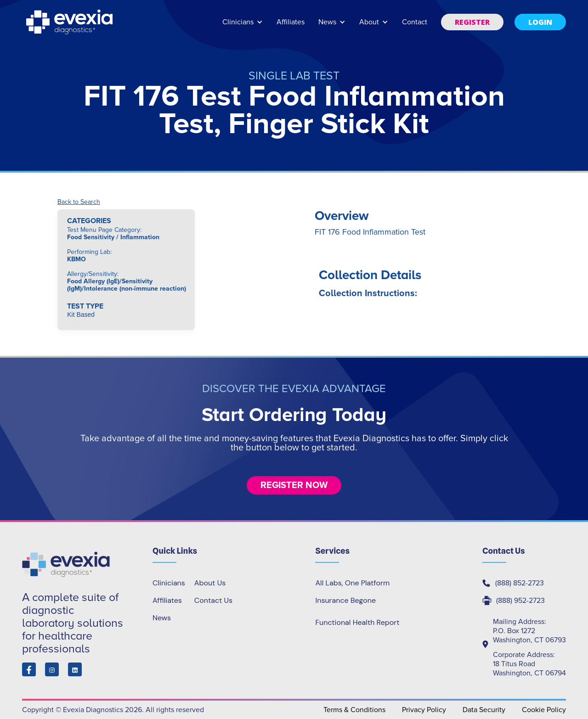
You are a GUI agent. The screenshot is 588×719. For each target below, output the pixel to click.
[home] (70, 22)
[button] (243, 26)
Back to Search (79, 202)
